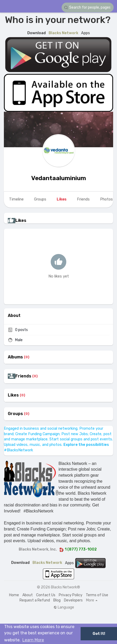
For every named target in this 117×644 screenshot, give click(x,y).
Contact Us (46, 595)
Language (64, 607)
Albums (15, 357)
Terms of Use (97, 595)
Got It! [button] (99, 634)
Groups (15, 414)
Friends (23, 376)
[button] (88, 7)
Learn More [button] (33, 640)
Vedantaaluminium (59, 178)
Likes (13, 395)
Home (14, 595)
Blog (57, 600)
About (28, 595)
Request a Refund (35, 600)
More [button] (92, 600)
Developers (73, 600)
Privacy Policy (71, 595)
